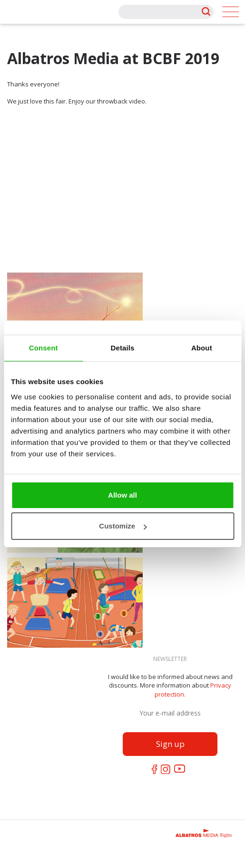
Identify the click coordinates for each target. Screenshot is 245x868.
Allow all (122, 495)
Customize (123, 526)
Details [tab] (123, 348)
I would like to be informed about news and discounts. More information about (170, 685)
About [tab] (202, 348)
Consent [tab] (44, 348)
